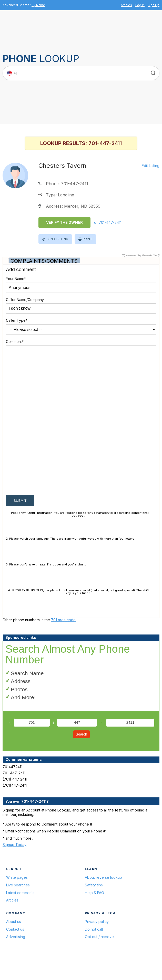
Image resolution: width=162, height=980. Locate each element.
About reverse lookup (103, 902)
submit (20, 525)
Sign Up (154, 5)
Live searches (18, 910)
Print (88, 239)
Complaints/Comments (44, 261)
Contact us (15, 954)
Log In (140, 5)
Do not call (94, 954)
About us (14, 946)
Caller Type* (17, 320)
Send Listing (57, 239)
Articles (126, 5)
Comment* (15, 342)
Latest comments (20, 917)
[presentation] (45, 504)
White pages (17, 902)
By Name (38, 5)
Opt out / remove (99, 961)
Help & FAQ (94, 917)
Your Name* (16, 279)
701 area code (63, 644)
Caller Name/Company (25, 300)
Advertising (16, 961)
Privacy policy (97, 946)
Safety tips (94, 910)
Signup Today (14, 869)
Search (81, 759)
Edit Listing (151, 166)
